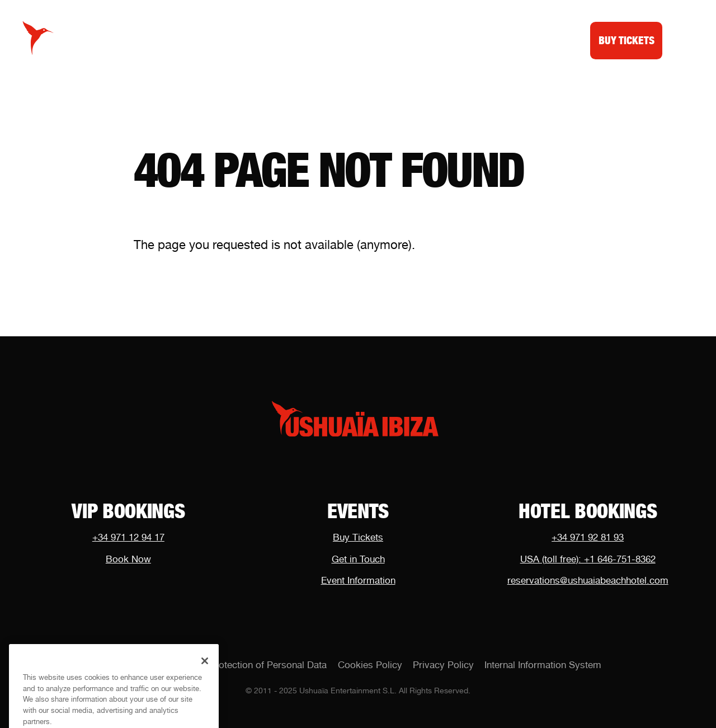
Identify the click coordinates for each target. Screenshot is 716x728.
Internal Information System (543, 665)
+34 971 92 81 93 (588, 537)
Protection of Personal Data (268, 665)
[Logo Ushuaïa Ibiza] (38, 38)
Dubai (479, 40)
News (385, 40)
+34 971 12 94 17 (128, 537)
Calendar (249, 40)
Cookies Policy (370, 665)
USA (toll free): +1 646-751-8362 (588, 559)
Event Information (358, 580)
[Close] (205, 669)
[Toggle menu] (681, 38)
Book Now (128, 559)
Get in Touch (358, 559)
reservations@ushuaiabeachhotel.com (588, 580)
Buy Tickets (358, 537)
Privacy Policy (443, 665)
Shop (432, 40)
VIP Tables (324, 40)
